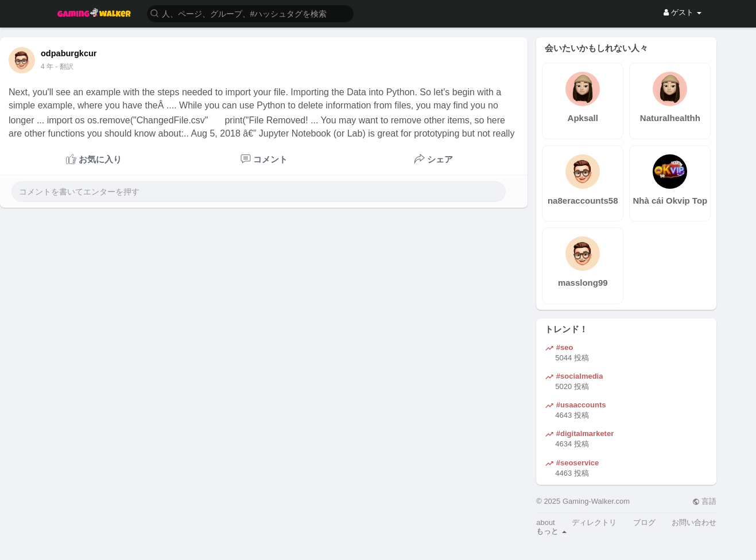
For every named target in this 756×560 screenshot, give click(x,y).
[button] (250, 13)
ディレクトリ (594, 522)
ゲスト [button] (682, 12)
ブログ (644, 522)
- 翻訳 (64, 67)
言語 (705, 501)
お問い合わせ (694, 522)
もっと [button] (551, 531)
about (546, 522)
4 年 (47, 67)
